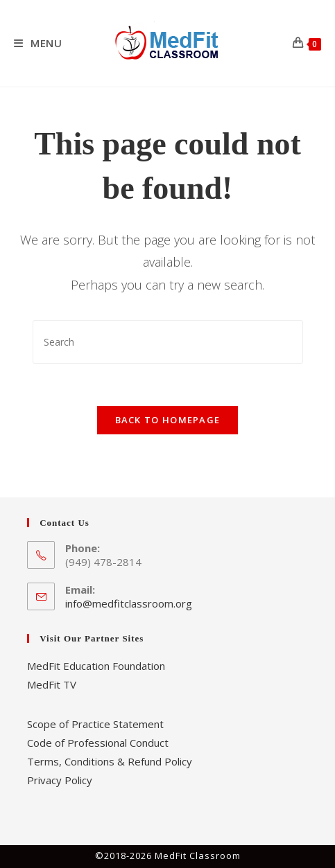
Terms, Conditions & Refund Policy (110, 761)
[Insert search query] (168, 342)
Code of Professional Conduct (98, 743)
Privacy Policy (60, 780)
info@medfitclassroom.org (129, 603)
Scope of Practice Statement (95, 724)
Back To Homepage (168, 420)
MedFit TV (52, 684)
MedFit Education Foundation (96, 666)
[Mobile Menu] (38, 43)
